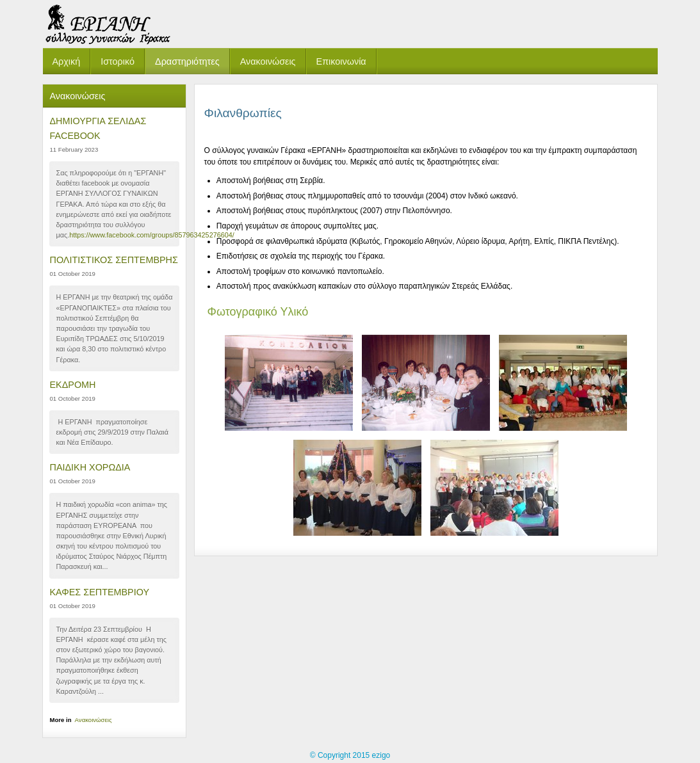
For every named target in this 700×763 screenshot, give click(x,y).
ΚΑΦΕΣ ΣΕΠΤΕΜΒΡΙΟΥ (99, 592)
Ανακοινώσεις (94, 720)
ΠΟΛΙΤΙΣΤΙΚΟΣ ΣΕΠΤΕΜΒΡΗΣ (113, 260)
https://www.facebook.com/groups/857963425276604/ (152, 235)
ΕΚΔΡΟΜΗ (72, 385)
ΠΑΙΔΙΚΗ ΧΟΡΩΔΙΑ (90, 467)
